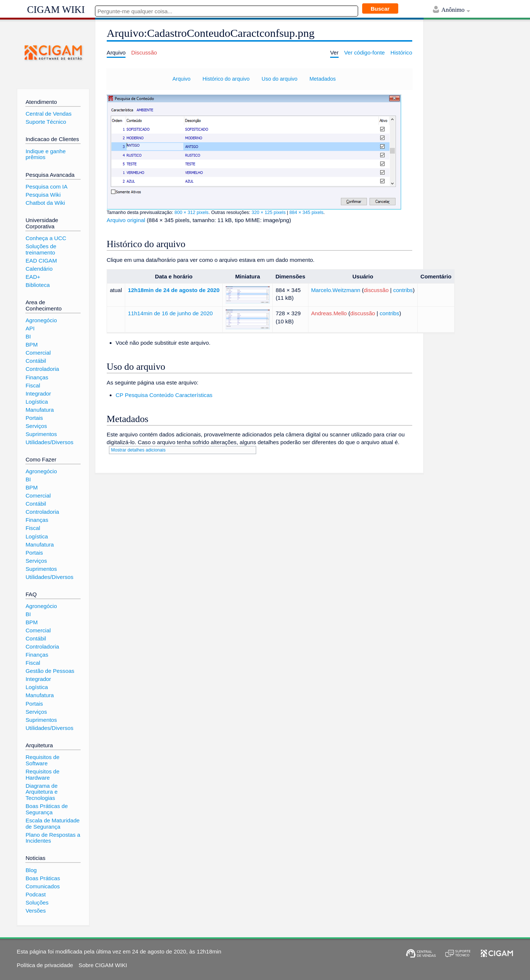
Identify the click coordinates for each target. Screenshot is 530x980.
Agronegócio (41, 320)
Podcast (36, 894)
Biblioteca (38, 285)
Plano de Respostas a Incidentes (53, 838)
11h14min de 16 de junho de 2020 (171, 313)
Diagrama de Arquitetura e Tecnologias (41, 792)
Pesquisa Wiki (43, 195)
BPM (31, 345)
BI (28, 336)
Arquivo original (126, 220)
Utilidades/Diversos (49, 442)
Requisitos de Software (42, 760)
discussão (376, 290)
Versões (36, 911)
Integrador (38, 394)
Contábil (36, 361)
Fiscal (33, 385)
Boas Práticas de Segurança (47, 809)
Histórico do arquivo (226, 79)
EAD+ (33, 277)
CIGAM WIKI (56, 10)
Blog (31, 870)
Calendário (39, 269)
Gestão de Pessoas (50, 671)
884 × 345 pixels (306, 212)
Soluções (37, 902)
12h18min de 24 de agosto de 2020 (174, 290)
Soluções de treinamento (41, 249)
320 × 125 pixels (268, 212)
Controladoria (42, 369)
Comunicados (43, 886)
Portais (34, 418)
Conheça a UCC (46, 238)
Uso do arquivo (280, 79)
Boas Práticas (43, 878)
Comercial (38, 353)
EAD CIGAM (41, 261)
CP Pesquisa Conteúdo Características (164, 395)
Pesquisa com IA (46, 187)
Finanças (37, 377)
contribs (403, 290)
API (30, 328)
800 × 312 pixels (192, 212)
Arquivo (181, 79)
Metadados (323, 79)
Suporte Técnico (46, 122)
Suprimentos (41, 434)
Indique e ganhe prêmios (45, 154)
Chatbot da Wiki (45, 203)
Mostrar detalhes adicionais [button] (138, 450)
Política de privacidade (45, 965)
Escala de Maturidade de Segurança (52, 823)
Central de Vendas (48, 114)
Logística (37, 402)
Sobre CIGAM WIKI (103, 965)
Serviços (36, 426)
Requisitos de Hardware (42, 774)
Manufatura (40, 410)
